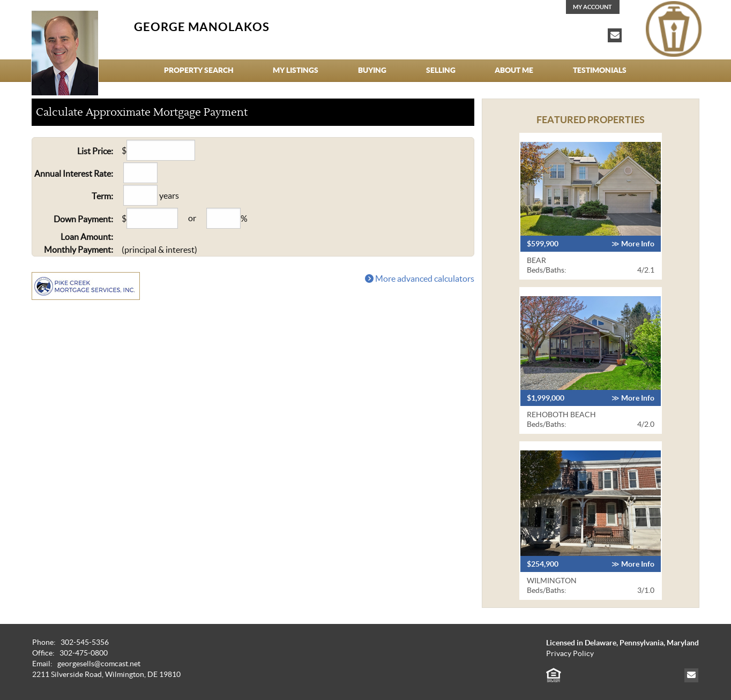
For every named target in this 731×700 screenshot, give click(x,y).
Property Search (199, 70)
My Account (592, 7)
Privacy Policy (570, 654)
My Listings (296, 70)
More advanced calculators (420, 279)
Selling (441, 70)
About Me (514, 70)
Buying (372, 70)
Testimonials (600, 70)
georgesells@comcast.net (99, 664)
